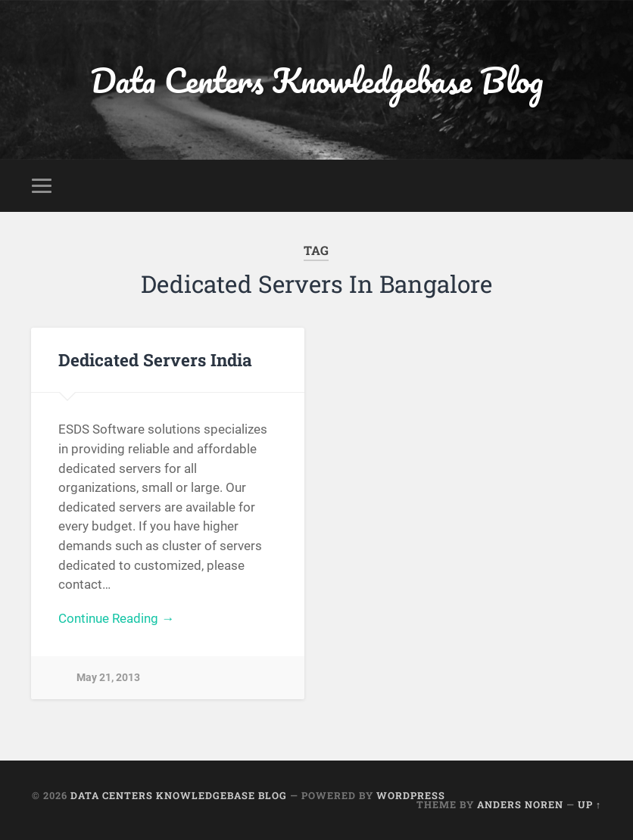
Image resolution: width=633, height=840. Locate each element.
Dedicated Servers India (155, 359)
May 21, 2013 (108, 678)
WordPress (411, 795)
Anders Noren (520, 804)
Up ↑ (589, 804)
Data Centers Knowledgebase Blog (316, 80)
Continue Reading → (116, 618)
